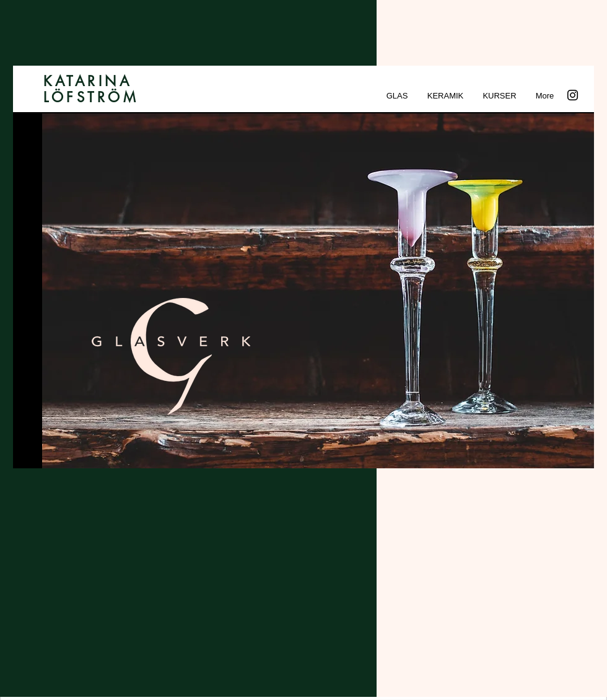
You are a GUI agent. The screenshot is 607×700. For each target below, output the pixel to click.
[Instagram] (573, 95)
